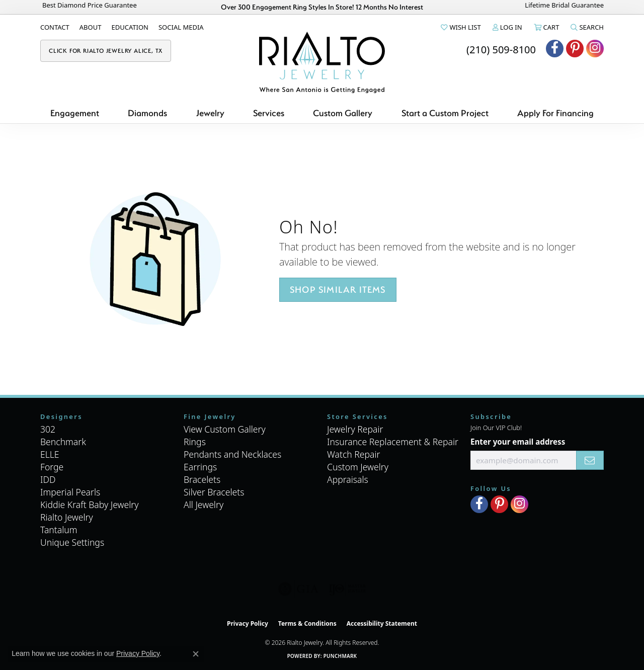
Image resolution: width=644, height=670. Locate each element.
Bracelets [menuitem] (202, 479)
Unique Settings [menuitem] (72, 542)
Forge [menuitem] (52, 467)
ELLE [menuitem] (50, 454)
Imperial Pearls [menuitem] (70, 492)
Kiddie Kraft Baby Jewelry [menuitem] (89, 505)
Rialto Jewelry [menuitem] (67, 517)
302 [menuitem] (48, 429)
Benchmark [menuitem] (63, 442)
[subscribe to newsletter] (590, 460)
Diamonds (147, 113)
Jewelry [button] (210, 113)
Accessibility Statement (382, 623)
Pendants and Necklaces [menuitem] (232, 454)
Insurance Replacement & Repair (393, 442)
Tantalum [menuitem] (59, 530)
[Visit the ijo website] (347, 589)
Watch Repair (354, 454)
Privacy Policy (248, 623)
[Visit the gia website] (298, 589)
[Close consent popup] (196, 654)
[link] (55, 27)
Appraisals (348, 479)
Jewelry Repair (355, 429)
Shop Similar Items (338, 289)
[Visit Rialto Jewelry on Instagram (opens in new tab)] (595, 49)
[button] (460, 27)
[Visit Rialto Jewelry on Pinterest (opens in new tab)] (575, 49)
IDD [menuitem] (48, 479)
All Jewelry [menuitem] (204, 505)
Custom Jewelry (358, 467)
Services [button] (269, 113)
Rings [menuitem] (195, 442)
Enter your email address (518, 442)
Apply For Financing (555, 113)
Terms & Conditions (307, 623)
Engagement (75, 113)
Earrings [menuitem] (200, 467)
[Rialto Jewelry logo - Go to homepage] (322, 62)
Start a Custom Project (445, 113)
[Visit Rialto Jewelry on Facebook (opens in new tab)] (555, 49)
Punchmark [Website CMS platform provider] (340, 656)
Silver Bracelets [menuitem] (214, 492)
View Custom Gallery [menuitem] (225, 429)
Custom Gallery (343, 113)
